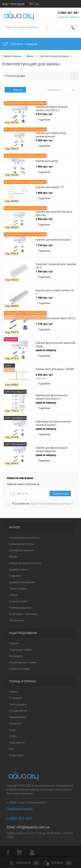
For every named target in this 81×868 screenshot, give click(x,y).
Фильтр (15, 90)
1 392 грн (44, 166)
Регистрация (17, 4)
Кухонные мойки (18, 601)
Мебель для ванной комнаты (25, 563)
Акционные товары (20, 669)
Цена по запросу (46, 350)
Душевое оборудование (22, 582)
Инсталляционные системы (24, 538)
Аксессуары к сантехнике (23, 614)
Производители (18, 717)
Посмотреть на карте (20, 809)
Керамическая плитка (21, 544)
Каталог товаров (20, 44)
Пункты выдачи (18, 704)
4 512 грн (44, 114)
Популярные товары (20, 650)
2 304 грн (44, 219)
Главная (13, 692)
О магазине (15, 698)
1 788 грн (44, 298)
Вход (5, 4)
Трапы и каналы (18, 589)
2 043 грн (56, 376)
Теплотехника (17, 620)
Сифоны (13, 595)
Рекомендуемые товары (23, 662)
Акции (12, 730)
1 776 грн (44, 324)
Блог (12, 749)
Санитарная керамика (21, 550)
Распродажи (16, 656)
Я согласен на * (42, 504)
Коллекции (15, 723)
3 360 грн (44, 140)
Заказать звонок (68, 17)
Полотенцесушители (20, 608)
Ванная (13, 557)
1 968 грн (44, 193)
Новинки (14, 643)
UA (37, 4)
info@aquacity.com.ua (33, 827)
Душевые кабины (19, 569)
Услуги (13, 736)
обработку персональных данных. (50, 504)
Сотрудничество (18, 711)
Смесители (15, 576)
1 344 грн (44, 271)
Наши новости (17, 743)
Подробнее (44, 120)
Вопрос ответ (16, 755)
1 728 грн (44, 245)
